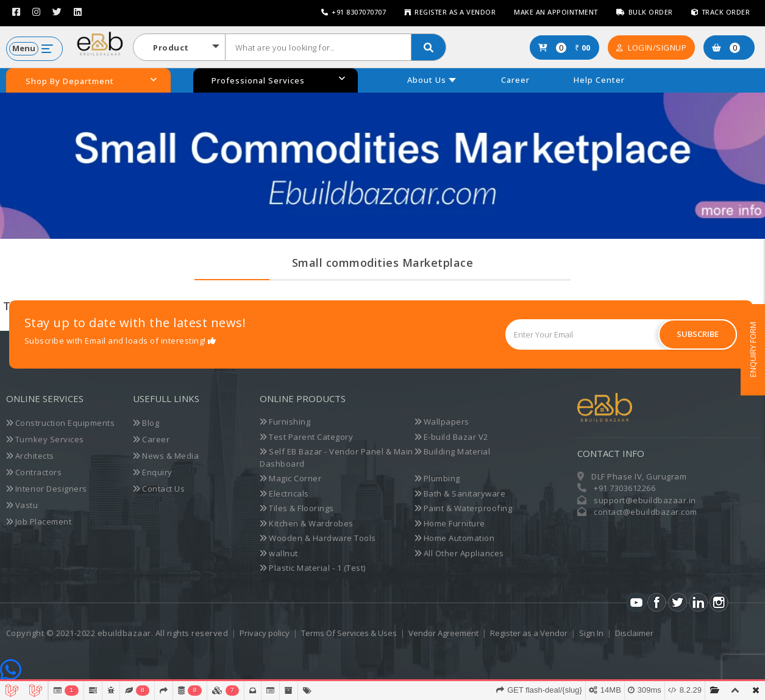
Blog (146, 423)
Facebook (657, 602)
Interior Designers (47, 489)
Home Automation (455, 538)
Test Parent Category (306, 437)
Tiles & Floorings (297, 508)
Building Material (453, 451)
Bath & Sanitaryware (460, 493)
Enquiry (153, 472)
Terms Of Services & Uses (349, 633)
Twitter (678, 602)
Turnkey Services (45, 439)
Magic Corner (290, 478)
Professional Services (279, 80)
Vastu (22, 505)
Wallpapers (442, 422)
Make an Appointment (556, 12)
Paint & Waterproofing (464, 508)
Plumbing (437, 478)
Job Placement (39, 521)
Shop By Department (91, 81)
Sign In (591, 633)
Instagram (719, 602)
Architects (30, 456)
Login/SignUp (652, 48)
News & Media (166, 456)
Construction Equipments (61, 423)
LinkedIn (698, 602)
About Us (427, 80)
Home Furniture (450, 523)
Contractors (34, 472)
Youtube (636, 602)
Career (515, 80)
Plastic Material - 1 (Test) (313, 568)
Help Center (599, 80)
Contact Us (159, 489)
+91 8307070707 (354, 12)
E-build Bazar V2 (451, 437)
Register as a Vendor (450, 12)
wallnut (279, 553)
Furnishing (285, 422)
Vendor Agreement (443, 633)
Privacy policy (265, 633)
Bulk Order (645, 12)
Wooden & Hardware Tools (318, 538)
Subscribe (698, 334)
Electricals (284, 493)
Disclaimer (634, 633)
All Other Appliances (459, 553)
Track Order (721, 12)
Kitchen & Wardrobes (307, 523)
